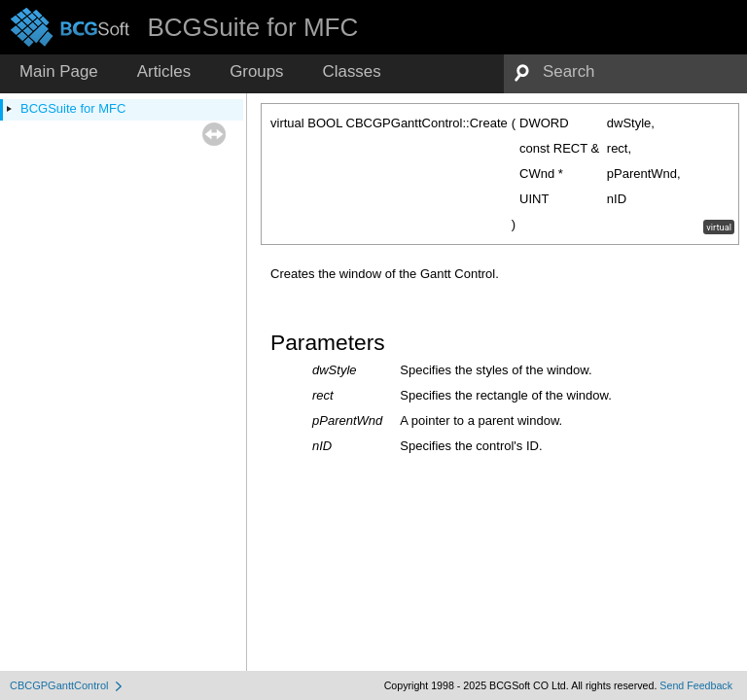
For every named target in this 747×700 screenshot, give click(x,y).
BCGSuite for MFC (73, 108)
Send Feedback (696, 685)
